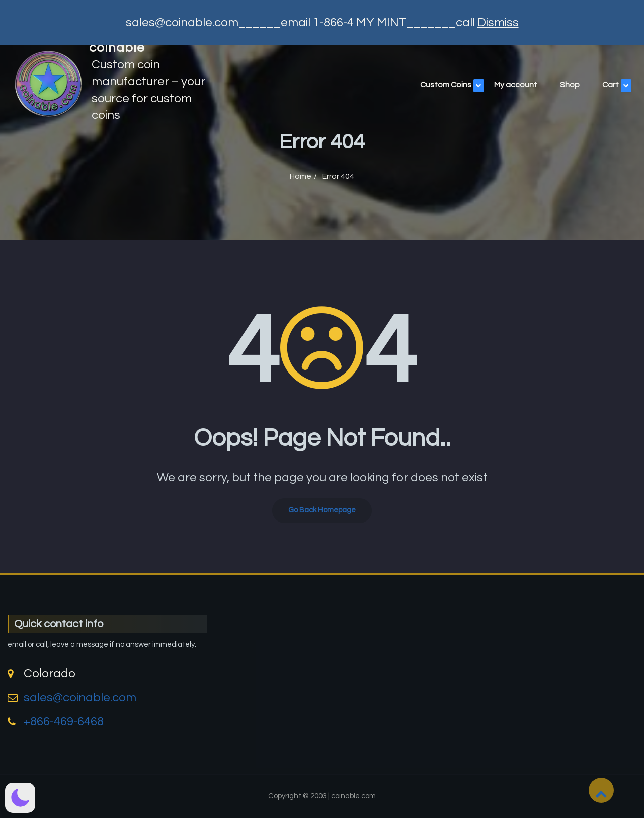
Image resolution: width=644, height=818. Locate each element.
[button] (20, 798)
